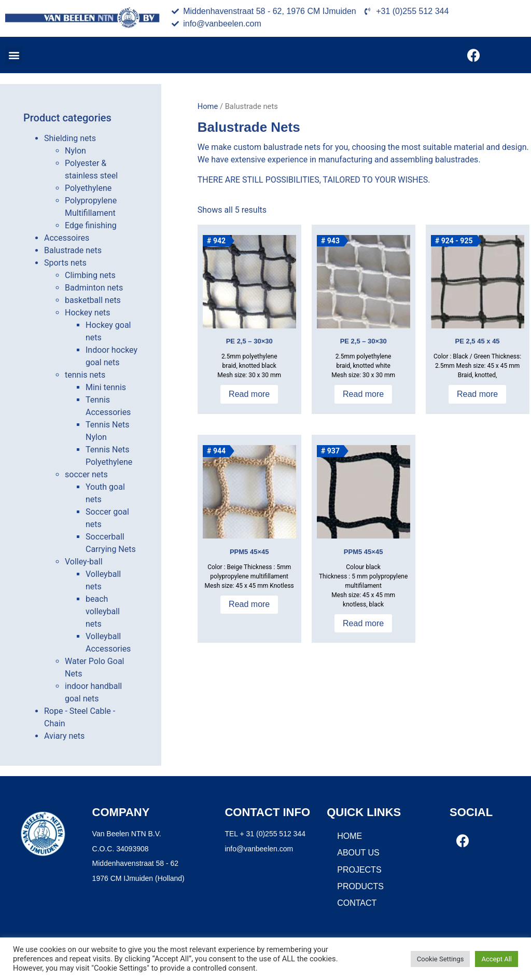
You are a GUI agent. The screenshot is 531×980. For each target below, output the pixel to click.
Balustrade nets (73, 250)
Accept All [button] (497, 959)
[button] (14, 55)
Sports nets (65, 263)
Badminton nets (94, 288)
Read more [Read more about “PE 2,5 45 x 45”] (477, 394)
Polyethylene (88, 188)
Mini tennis (106, 387)
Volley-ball (84, 562)
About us (358, 853)
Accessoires (67, 238)
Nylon (75, 151)
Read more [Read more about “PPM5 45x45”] (249, 604)
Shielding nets (70, 138)
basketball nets (93, 300)
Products (360, 886)
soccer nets (86, 474)
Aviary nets (64, 736)
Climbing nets (90, 275)
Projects (359, 870)
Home (208, 106)
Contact (357, 903)
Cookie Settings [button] (441, 959)
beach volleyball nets (103, 611)
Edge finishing (91, 225)
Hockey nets (88, 313)
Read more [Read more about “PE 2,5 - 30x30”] (249, 394)
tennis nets (85, 375)
